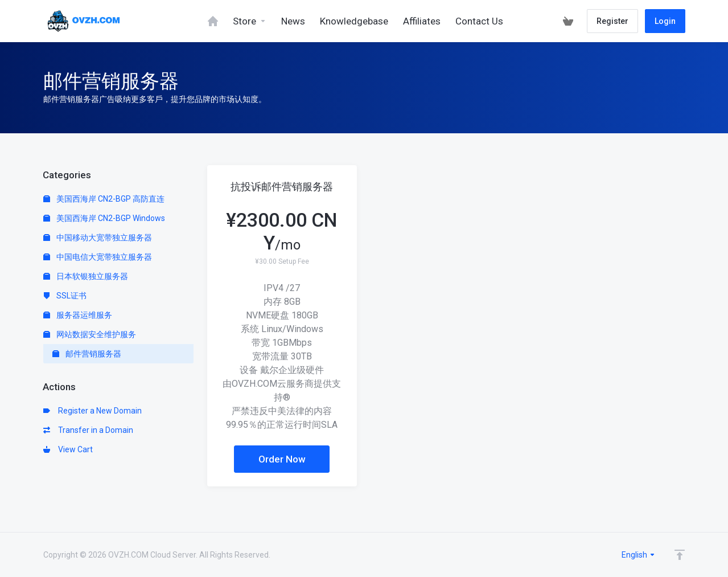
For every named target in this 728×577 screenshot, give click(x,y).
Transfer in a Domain (88, 430)
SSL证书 (65, 296)
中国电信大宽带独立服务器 (98, 257)
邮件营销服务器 (87, 354)
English (639, 555)
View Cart (68, 449)
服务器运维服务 (78, 315)
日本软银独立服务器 (86, 276)
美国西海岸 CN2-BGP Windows (104, 218)
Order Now (282, 459)
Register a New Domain (92, 411)
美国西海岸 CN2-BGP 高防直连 (104, 199)
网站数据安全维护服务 (90, 334)
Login (665, 21)
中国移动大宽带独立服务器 (98, 238)
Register (612, 21)
